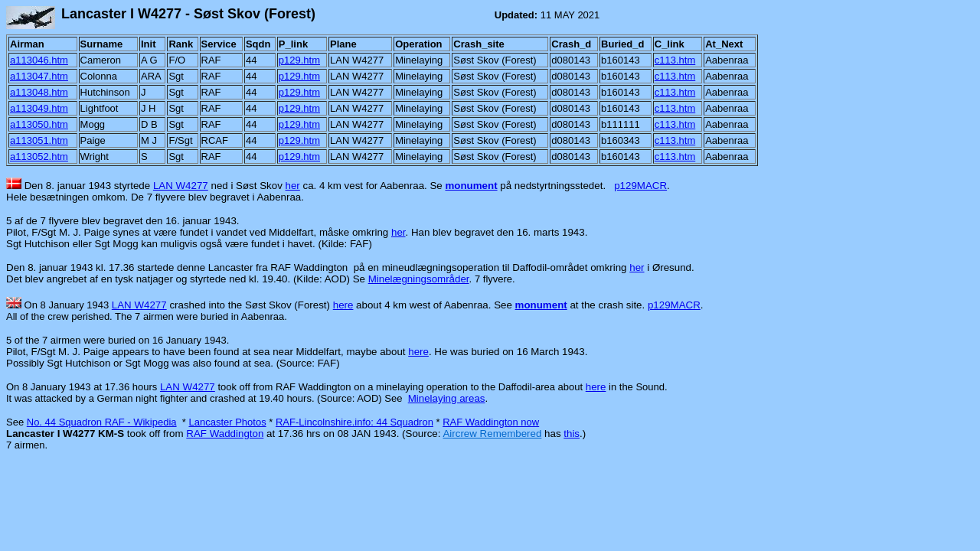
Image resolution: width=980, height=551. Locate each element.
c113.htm (675, 60)
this (572, 434)
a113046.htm (39, 60)
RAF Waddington (225, 434)
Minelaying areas (447, 398)
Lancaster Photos (227, 422)
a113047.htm (39, 76)
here (343, 305)
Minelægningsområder (419, 279)
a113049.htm (39, 108)
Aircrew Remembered (492, 434)
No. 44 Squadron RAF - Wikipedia (102, 422)
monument (471, 186)
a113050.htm (39, 124)
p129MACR (640, 186)
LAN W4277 (181, 186)
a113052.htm (39, 156)
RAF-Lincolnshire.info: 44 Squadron (354, 422)
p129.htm (299, 60)
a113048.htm (39, 92)
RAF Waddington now (491, 422)
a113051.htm (39, 140)
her (293, 186)
